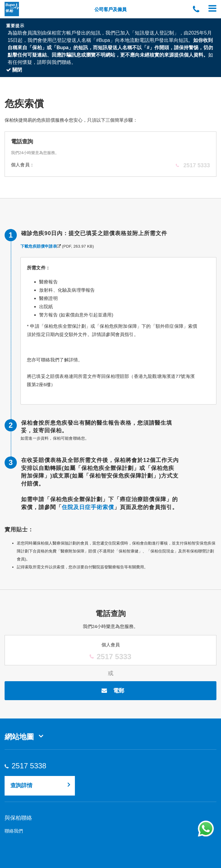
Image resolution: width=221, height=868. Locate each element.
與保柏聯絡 (18, 818)
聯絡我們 (14, 831)
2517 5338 (29, 766)
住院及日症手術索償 (88, 507)
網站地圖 (19, 737)
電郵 (111, 691)
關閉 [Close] (14, 70)
